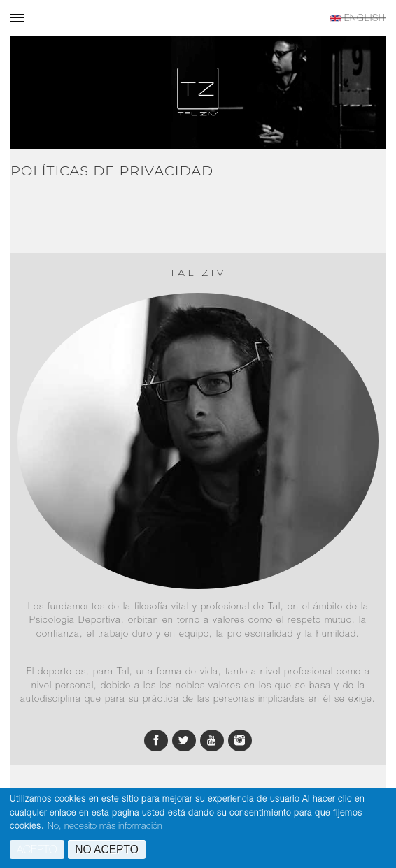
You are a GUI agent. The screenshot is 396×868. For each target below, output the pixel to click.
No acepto (107, 850)
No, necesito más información (105, 826)
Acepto (37, 850)
